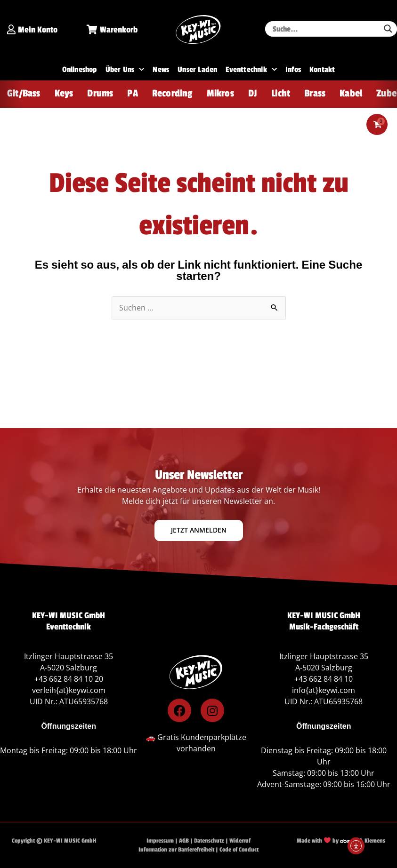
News (161, 70)
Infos (293, 70)
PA (132, 93)
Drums (100, 93)
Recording (172, 93)
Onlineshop (80, 70)
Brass (315, 93)
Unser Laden (197, 70)
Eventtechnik (251, 70)
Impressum (160, 841)
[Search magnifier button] (388, 29)
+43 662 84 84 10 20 (69, 679)
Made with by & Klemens (341, 841)
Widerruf (240, 841)
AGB (184, 841)
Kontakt (322, 70)
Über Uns (125, 70)
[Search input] (325, 29)
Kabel (351, 93)
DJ (253, 93)
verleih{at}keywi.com (69, 691)
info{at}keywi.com (324, 691)
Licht (281, 93)
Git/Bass (24, 93)
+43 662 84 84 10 (324, 679)
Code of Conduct (239, 850)
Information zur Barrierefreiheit (176, 850)
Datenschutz (209, 841)
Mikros (220, 93)
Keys (64, 93)
